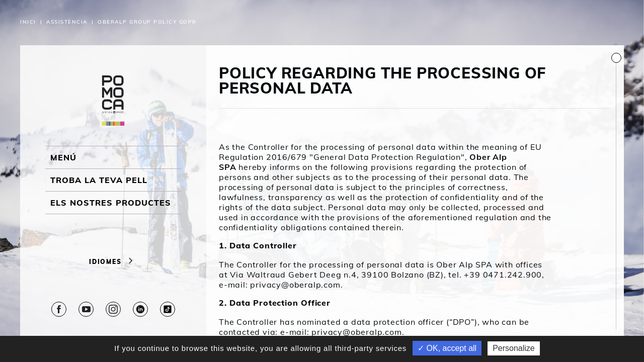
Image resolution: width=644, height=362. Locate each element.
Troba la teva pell (99, 180)
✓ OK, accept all (447, 348)
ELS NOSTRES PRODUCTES (111, 203)
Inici (28, 22)
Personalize (514, 348)
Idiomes (113, 262)
